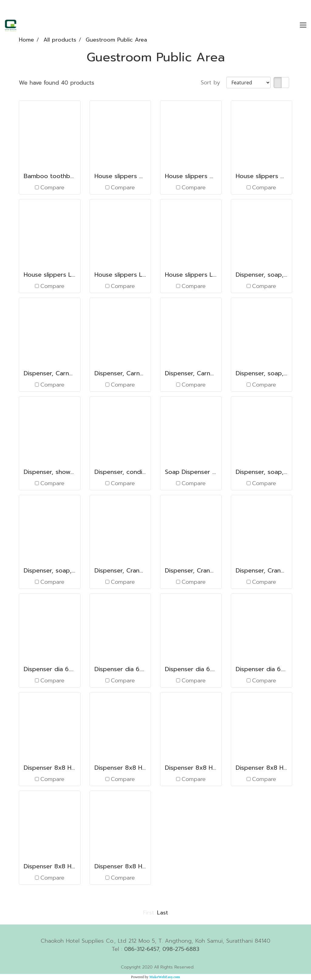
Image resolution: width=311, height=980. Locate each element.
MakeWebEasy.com (165, 977)
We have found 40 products (56, 83)
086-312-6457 (142, 949)
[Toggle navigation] (303, 25)
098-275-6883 (181, 949)
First (149, 913)
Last (162, 913)
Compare (52, 188)
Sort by (214, 83)
